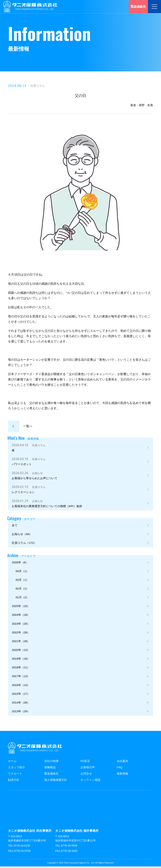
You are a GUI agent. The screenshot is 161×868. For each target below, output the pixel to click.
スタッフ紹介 (17, 769)
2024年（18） (21, 616)
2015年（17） (21, 695)
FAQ (120, 769)
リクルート (15, 775)
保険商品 (50, 769)
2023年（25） (21, 625)
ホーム (12, 762)
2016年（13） (21, 686)
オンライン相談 (90, 781)
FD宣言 (85, 762)
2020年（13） (21, 651)
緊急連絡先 (51, 775)
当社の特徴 (51, 762)
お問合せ (86, 775)
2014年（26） (21, 704)
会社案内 (122, 762)
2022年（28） (21, 634)
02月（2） (22, 590)
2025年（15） (21, 607)
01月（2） (22, 598)
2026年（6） (20, 563)
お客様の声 (88, 769)
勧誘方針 (14, 781)
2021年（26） (21, 642)
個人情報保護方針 (56, 781)
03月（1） (22, 581)
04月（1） (22, 572)
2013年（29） (21, 713)
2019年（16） (21, 660)
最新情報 (122, 775)
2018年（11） (21, 669)
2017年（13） (21, 677)
